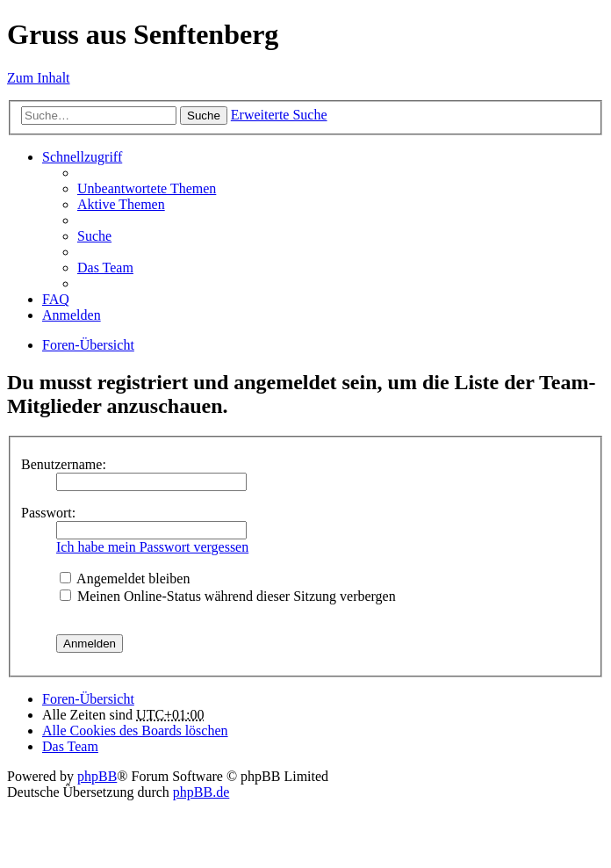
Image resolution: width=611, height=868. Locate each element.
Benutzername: (64, 464)
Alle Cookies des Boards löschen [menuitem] (135, 731)
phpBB (97, 776)
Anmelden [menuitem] (72, 315)
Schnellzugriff (82, 157)
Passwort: (48, 513)
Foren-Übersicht (88, 345)
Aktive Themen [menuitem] (121, 204)
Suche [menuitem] (94, 236)
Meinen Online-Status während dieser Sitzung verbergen (228, 596)
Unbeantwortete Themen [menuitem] (147, 188)
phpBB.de (201, 792)
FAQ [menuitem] (56, 299)
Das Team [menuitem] (105, 268)
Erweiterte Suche (279, 115)
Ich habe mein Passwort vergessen (152, 547)
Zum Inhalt (39, 78)
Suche (204, 116)
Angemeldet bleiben (125, 579)
